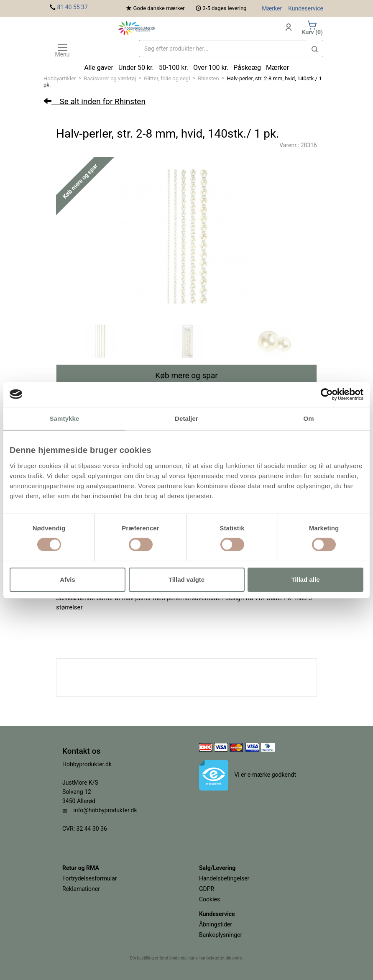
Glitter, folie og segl (167, 78)
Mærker (272, 8)
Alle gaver (99, 68)
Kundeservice (306, 8)
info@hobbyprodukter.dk (105, 810)
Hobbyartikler (60, 78)
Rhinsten (208, 78)
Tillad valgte (186, 580)
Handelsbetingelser (224, 878)
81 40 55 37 (72, 7)
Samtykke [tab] (65, 418)
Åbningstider (216, 924)
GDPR (207, 889)
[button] (315, 49)
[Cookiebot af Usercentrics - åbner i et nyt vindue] (327, 394)
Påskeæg (247, 68)
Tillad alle (305, 580)
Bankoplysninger (221, 935)
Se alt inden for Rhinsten (95, 101)
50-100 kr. (174, 68)
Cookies (209, 899)
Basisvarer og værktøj (110, 78)
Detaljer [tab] (186, 418)
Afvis (68, 580)
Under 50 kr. (136, 68)
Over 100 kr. (211, 68)
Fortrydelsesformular (90, 878)
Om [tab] (308, 418)
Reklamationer (81, 889)
